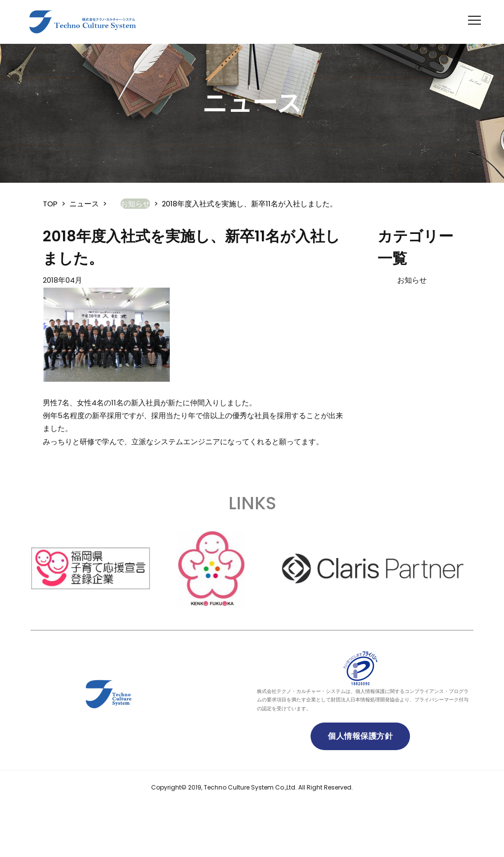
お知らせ (412, 280)
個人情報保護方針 (360, 736)
